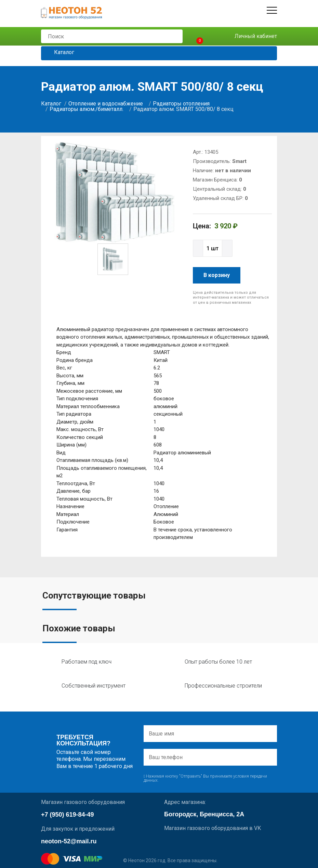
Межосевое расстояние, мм (89, 391)
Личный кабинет (251, 36)
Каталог (59, 53)
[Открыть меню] (272, 10)
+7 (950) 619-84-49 (68, 815)
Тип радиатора (74, 414)
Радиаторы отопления (181, 104)
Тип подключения (77, 399)
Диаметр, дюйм (75, 422)
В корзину (217, 275)
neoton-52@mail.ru (69, 841)
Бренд (64, 352)
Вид (61, 453)
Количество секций (80, 437)
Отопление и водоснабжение (106, 104)
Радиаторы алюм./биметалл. (87, 109)
